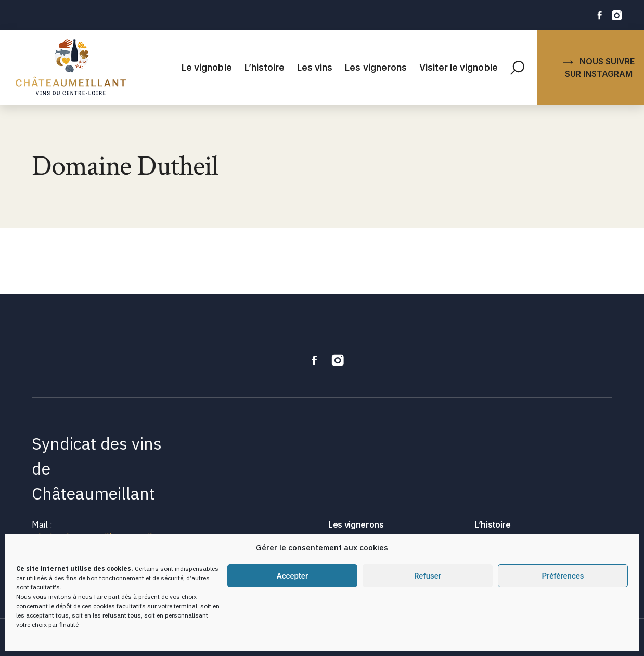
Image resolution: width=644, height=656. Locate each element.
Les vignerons (376, 68)
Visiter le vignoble (459, 68)
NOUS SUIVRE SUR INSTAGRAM (599, 68)
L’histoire (265, 68)
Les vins (315, 68)
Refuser (428, 576)
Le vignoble (207, 68)
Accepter (292, 576)
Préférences (563, 576)
